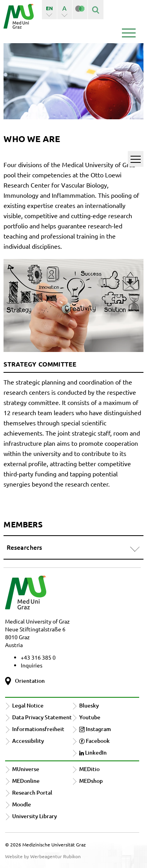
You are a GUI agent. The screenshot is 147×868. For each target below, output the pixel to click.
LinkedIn (93, 752)
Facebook (94, 741)
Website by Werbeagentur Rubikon (43, 856)
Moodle (22, 804)
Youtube (90, 717)
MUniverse (26, 769)
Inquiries (32, 665)
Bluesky (89, 705)
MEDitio (89, 769)
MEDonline (26, 781)
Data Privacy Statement (42, 717)
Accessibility (28, 741)
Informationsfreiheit (38, 729)
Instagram (95, 729)
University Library (34, 816)
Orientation (30, 681)
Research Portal (32, 792)
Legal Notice (28, 705)
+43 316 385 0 (38, 657)
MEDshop (91, 781)
